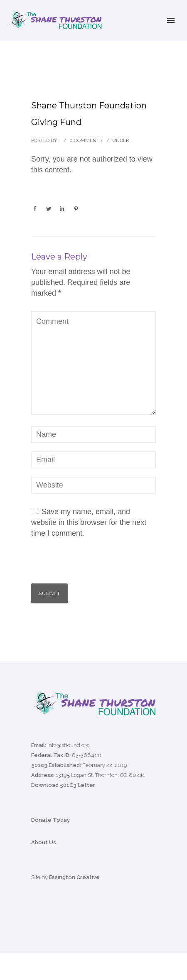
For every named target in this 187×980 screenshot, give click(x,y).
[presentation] (88, 566)
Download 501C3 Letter (63, 785)
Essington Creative (74, 877)
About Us (44, 842)
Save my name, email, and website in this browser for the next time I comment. (89, 522)
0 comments (86, 140)
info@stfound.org (69, 745)
